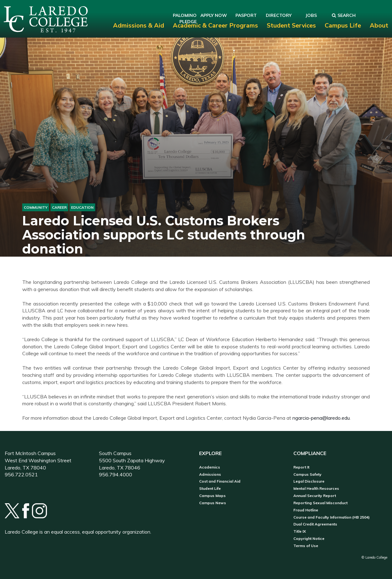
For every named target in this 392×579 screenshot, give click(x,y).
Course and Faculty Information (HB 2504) (332, 517)
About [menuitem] (379, 26)
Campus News (213, 503)
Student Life (210, 489)
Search (344, 15)
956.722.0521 (21, 474)
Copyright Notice (309, 539)
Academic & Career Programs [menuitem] (215, 26)
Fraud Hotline (306, 510)
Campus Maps (212, 496)
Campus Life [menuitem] (343, 26)
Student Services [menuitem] (291, 26)
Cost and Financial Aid (220, 481)
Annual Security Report (315, 496)
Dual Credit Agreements (315, 524)
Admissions (210, 474)
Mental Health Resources (316, 489)
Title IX (300, 531)
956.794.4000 (116, 474)
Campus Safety (307, 474)
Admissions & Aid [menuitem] (139, 26)
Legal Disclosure (309, 481)
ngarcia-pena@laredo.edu (321, 418)
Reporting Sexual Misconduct (320, 503)
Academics (210, 467)
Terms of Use (306, 546)
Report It (301, 467)
